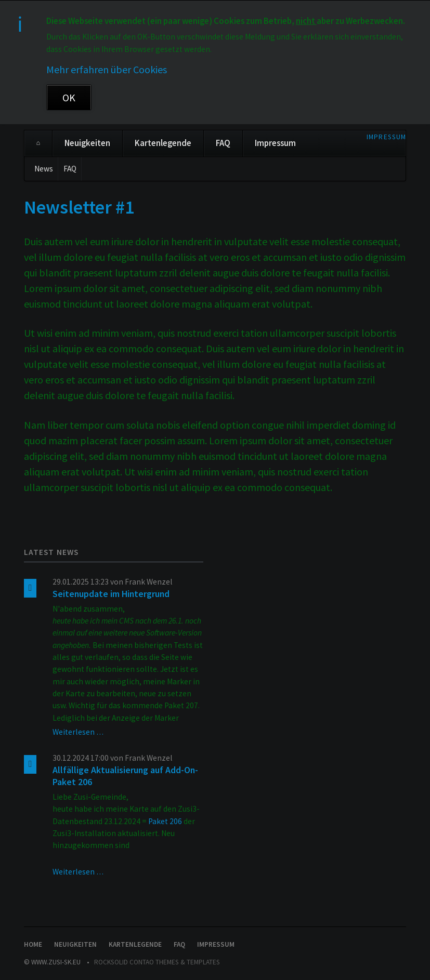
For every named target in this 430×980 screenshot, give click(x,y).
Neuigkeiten (87, 143)
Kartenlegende (163, 143)
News (44, 169)
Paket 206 (165, 821)
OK (69, 97)
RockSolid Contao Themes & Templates (157, 962)
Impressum (386, 137)
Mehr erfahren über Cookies (107, 69)
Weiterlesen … (78, 732)
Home (38, 143)
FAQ (223, 143)
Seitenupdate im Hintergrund (111, 594)
